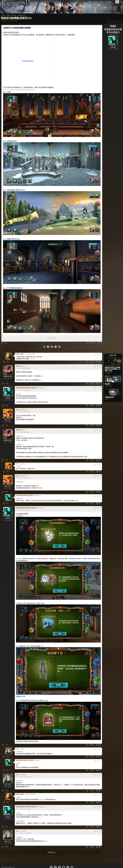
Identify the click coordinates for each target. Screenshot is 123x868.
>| (121, 22)
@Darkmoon (20, 433)
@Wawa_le (20, 441)
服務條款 (105, 866)
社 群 (101, 2)
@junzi (18, 756)
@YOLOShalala (21, 813)
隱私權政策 (112, 866)
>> (117, 22)
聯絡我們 (118, 866)
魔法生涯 (108, 2)
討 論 (96, 2)
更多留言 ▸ (51, 844)
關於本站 (99, 866)
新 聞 (90, 2)
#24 (45, 694)
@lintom (19, 390)
